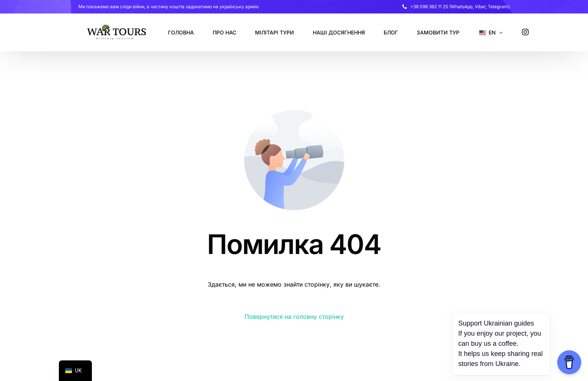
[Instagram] (525, 32)
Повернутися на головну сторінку (294, 317)
